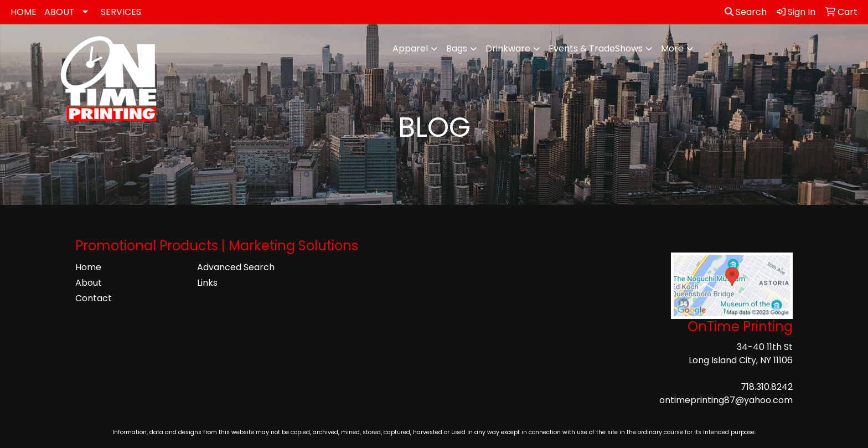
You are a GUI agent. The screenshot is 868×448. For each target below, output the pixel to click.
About (89, 283)
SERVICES (121, 12)
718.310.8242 (767, 387)
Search (746, 12)
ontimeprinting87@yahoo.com (726, 400)
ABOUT (60, 12)
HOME (24, 12)
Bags (457, 48)
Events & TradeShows (596, 48)
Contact (94, 298)
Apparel (410, 48)
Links (207, 283)
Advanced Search (236, 267)
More (672, 48)
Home (88, 267)
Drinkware (508, 48)
